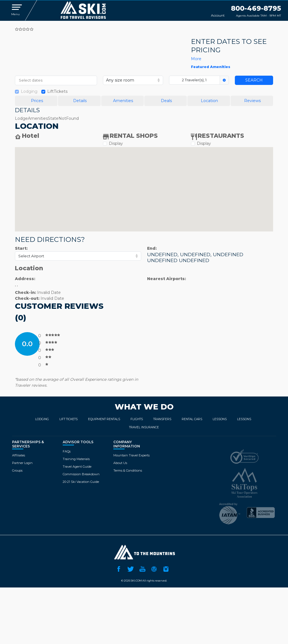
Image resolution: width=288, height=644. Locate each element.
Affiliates (19, 455)
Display (116, 143)
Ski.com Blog (154, 568)
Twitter (130, 568)
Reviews (252, 101)
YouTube (142, 568)
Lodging (29, 91)
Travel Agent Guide (77, 467)
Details (80, 101)
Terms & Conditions (128, 470)
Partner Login (22, 463)
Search (254, 80)
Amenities (123, 101)
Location (209, 101)
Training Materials (76, 459)
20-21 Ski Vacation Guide (81, 482)
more (196, 59)
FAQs (67, 451)
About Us (120, 463)
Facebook (119, 568)
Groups (17, 470)
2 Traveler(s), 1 (194, 80)
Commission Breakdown (81, 474)
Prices (37, 101)
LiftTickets (57, 91)
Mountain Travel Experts (131, 455)
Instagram (166, 568)
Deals (166, 101)
